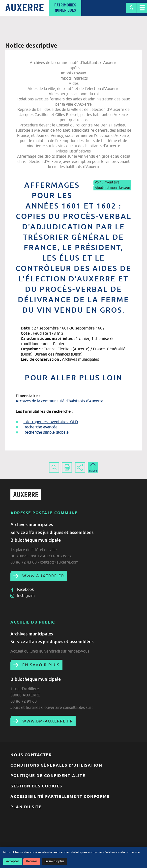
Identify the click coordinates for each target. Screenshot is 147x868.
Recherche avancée (41, 427)
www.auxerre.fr (43, 576)
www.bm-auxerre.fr (47, 721)
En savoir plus (54, 861)
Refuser (32, 861)
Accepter (13, 861)
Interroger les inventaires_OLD (51, 422)
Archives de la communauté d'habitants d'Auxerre (59, 401)
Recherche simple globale (46, 432)
